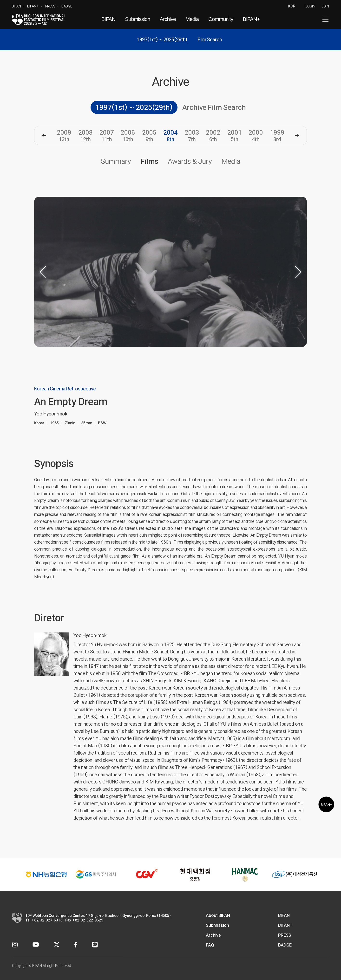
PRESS (50, 6)
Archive (168, 19)
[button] (44, 136)
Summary (116, 161)
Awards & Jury (190, 161)
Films (149, 161)
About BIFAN (218, 915)
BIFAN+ (33, 6)
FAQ (210, 945)
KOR (292, 6)
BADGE (67, 6)
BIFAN (16, 6)
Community (221, 19)
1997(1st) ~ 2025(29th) (162, 39)
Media (192, 19)
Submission (138, 19)
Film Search (210, 39)
